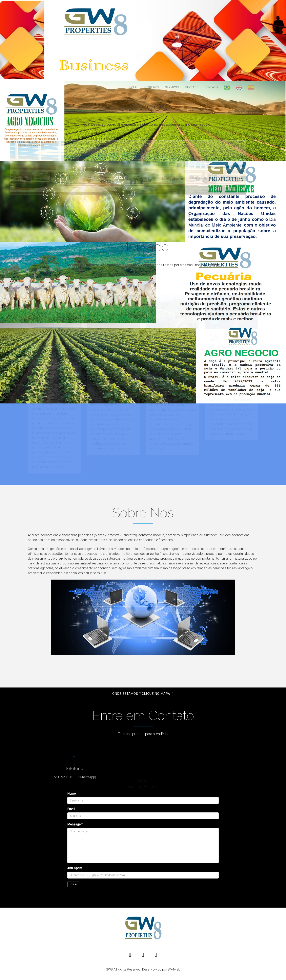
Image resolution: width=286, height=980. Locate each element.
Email (71, 809)
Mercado (192, 87)
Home (134, 87)
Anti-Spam (75, 868)
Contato (211, 87)
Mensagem (75, 824)
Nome (71, 794)
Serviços (172, 87)
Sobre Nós (151, 87)
